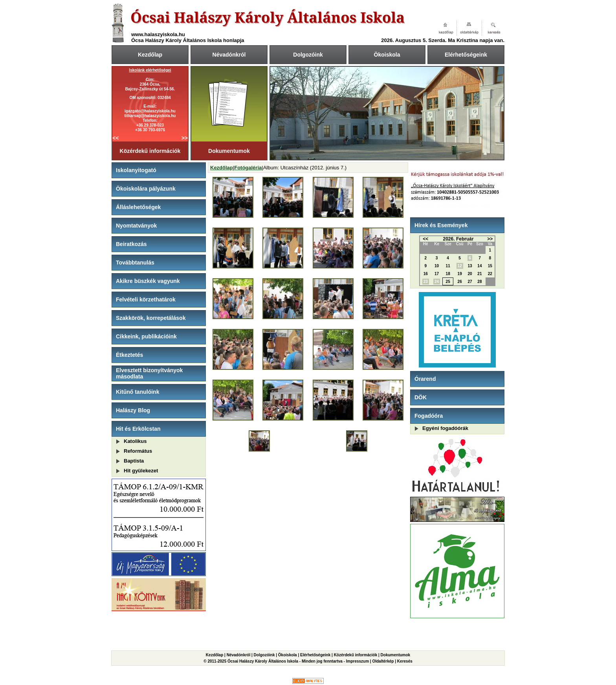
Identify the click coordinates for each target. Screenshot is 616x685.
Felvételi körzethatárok (146, 299)
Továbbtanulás (135, 263)
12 (460, 266)
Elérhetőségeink (466, 55)
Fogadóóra (429, 416)
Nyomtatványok (136, 226)
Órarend (425, 379)
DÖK (421, 397)
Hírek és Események (441, 225)
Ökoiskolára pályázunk (146, 189)
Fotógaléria (248, 168)
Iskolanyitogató (136, 170)
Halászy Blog (133, 410)
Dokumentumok (229, 151)
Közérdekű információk (150, 151)
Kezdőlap (150, 55)
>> (185, 138)
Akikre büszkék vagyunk (148, 281)
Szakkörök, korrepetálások (151, 318)
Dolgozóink (308, 55)
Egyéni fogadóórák (445, 428)
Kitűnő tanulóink (137, 392)
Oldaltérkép (383, 661)
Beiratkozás (131, 244)
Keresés (405, 661)
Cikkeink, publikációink (146, 336)
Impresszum (357, 661)
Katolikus (135, 441)
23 (426, 282)
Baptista (134, 461)
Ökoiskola (387, 55)
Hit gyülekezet (141, 471)
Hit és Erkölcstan (138, 429)
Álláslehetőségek (138, 207)
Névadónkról (229, 55)
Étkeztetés (129, 355)
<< (115, 138)
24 (437, 282)
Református (138, 451)
